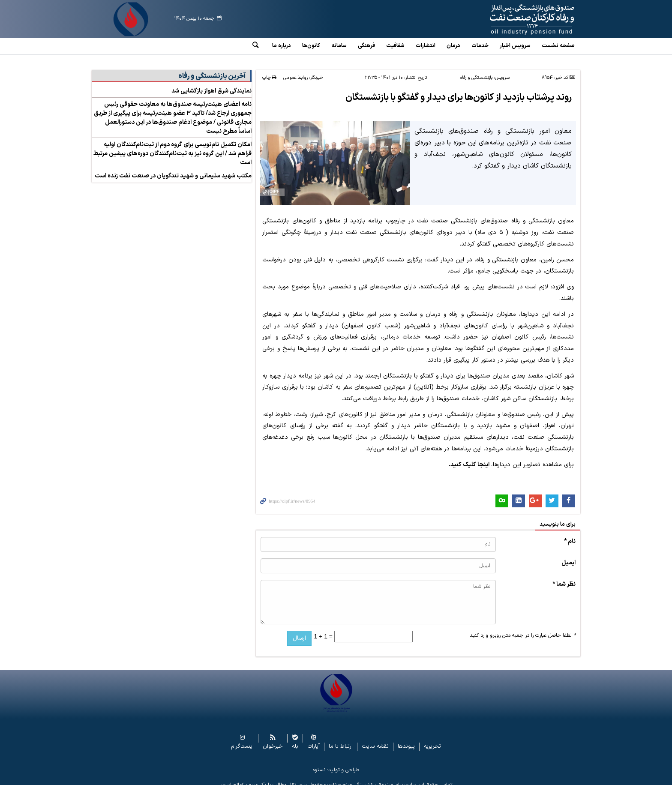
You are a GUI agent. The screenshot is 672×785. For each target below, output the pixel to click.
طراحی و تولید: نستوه (336, 763)
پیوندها (406, 740)
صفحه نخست (558, 46)
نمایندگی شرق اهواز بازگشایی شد (211, 85)
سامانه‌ (339, 46)
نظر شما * (564, 577)
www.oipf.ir (513, 19)
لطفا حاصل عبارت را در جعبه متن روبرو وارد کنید (523, 629)
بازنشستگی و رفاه (476, 71)
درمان (453, 46)
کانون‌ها (311, 46)
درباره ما (282, 46)
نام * (570, 535)
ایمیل (568, 556)
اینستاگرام (242, 740)
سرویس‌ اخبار (515, 46)
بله (295, 740)
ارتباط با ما (341, 740)
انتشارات (426, 46)
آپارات (313, 740)
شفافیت (395, 46)
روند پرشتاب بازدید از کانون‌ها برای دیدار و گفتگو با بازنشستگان (457, 91)
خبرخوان (273, 740)
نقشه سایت (375, 740)
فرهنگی (366, 46)
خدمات (480, 46)
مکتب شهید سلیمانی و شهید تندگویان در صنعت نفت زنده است (173, 169)
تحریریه (432, 740)
